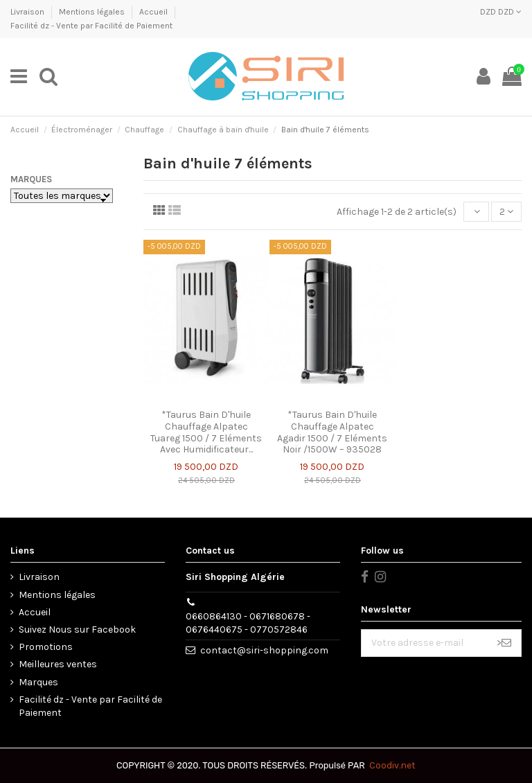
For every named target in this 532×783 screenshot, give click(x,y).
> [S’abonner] (504, 643)
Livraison (28, 12)
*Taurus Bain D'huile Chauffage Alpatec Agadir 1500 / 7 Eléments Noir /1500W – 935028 (332, 432)
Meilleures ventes (58, 664)
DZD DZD (501, 12)
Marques (31, 179)
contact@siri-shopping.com (264, 650)
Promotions (46, 647)
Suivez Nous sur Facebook (77, 630)
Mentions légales (93, 12)
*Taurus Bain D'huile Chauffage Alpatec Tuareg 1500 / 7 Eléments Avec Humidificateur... (206, 432)
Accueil (154, 12)
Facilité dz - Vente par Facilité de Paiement (91, 26)
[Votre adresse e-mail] (424, 643)
